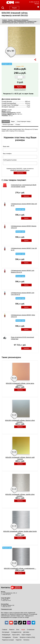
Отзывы (18, 125)
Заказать (26, 196)
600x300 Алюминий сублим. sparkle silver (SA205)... (20, 495)
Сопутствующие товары (24, 121)
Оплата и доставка (8, 125)
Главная (5, 630)
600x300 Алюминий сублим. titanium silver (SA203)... (20, 421)
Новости (12, 630)
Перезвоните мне (6, 609)
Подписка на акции (8, 640)
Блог (18, 630)
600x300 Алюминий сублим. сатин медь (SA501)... (20, 384)
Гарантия (19, 640)
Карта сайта (16, 635)
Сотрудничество (16, 632)
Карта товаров (26, 635)
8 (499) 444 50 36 (34, 2)
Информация (6, 635)
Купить (20, 87)
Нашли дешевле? (20, 90)
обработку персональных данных (20, 170)
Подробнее (6, 121)
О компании (31, 630)
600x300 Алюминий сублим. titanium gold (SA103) (20, 458)
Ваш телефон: (8, 154)
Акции (14, 8)
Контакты (26, 640)
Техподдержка (6, 637)
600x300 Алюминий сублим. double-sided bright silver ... (20, 532)
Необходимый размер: (10, 160)
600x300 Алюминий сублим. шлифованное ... (20, 568)
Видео (13, 121)
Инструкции (6, 632)
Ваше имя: (6, 146)
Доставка (26, 632)
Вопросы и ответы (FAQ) (27, 637)
